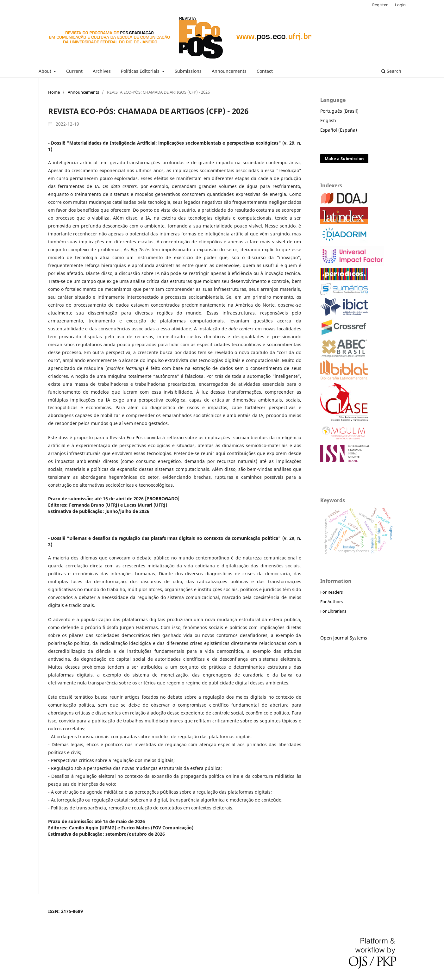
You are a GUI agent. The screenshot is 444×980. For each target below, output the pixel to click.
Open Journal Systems (344, 638)
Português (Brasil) (339, 111)
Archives (102, 71)
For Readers (331, 592)
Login (400, 5)
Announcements (229, 71)
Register (380, 5)
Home (54, 92)
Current (74, 71)
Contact (265, 71)
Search (391, 71)
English (328, 120)
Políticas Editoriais (141, 71)
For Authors (331, 602)
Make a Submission (344, 159)
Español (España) (339, 130)
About (46, 71)
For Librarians (333, 611)
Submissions (188, 71)
